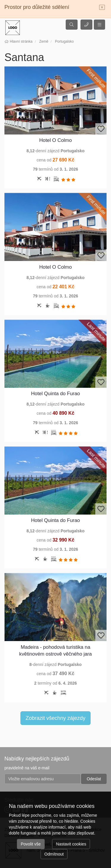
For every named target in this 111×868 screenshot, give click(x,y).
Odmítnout (54, 854)
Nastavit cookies (71, 844)
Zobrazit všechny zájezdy (55, 718)
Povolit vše (31, 844)
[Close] (102, 8)
